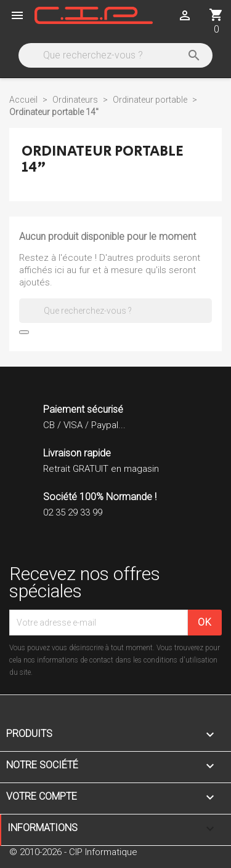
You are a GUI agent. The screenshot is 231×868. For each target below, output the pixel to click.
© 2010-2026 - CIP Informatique (73, 852)
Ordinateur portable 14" (103, 159)
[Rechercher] (115, 55)
